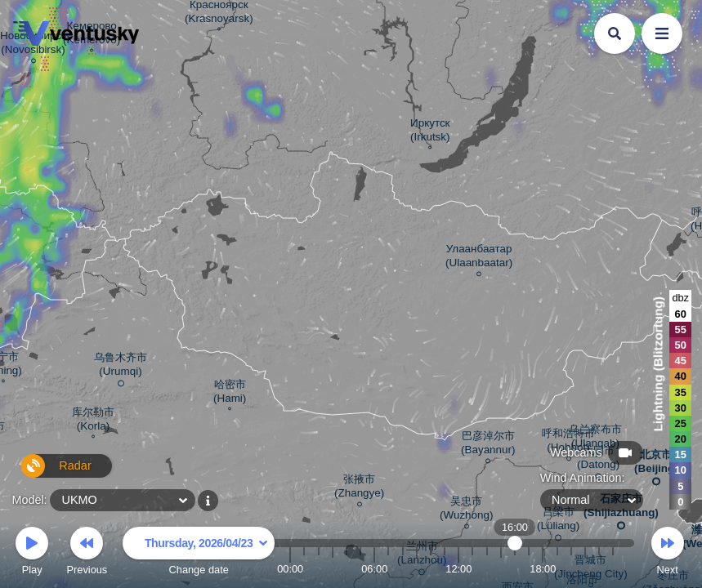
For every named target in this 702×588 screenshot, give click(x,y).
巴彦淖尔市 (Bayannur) (488, 445)
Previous (87, 553)
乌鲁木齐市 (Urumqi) (121, 367)
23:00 (613, 569)
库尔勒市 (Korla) (93, 421)
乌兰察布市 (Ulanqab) (595, 439)
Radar (47, 472)
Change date (199, 553)
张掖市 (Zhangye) (359, 488)
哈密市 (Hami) (230, 393)
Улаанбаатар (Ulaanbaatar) (479, 258)
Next (668, 553)
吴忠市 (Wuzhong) (466, 510)
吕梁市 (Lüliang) (558, 521)
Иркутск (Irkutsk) (430, 132)
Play (32, 553)
